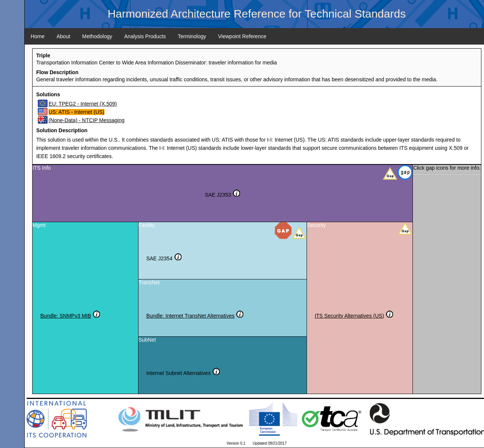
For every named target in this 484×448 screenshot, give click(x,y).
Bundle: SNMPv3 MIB (66, 316)
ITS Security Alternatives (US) (349, 316)
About (63, 36)
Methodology (97, 36)
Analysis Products (145, 36)
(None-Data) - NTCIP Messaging (87, 120)
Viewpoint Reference (242, 36)
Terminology (192, 36)
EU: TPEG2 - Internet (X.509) (83, 104)
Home (38, 36)
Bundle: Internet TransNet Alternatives (191, 316)
